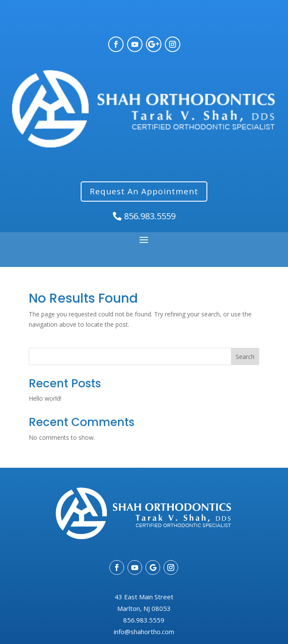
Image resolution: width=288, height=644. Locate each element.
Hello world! (45, 398)
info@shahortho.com (144, 632)
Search (245, 357)
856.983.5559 (150, 216)
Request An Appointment (144, 191)
